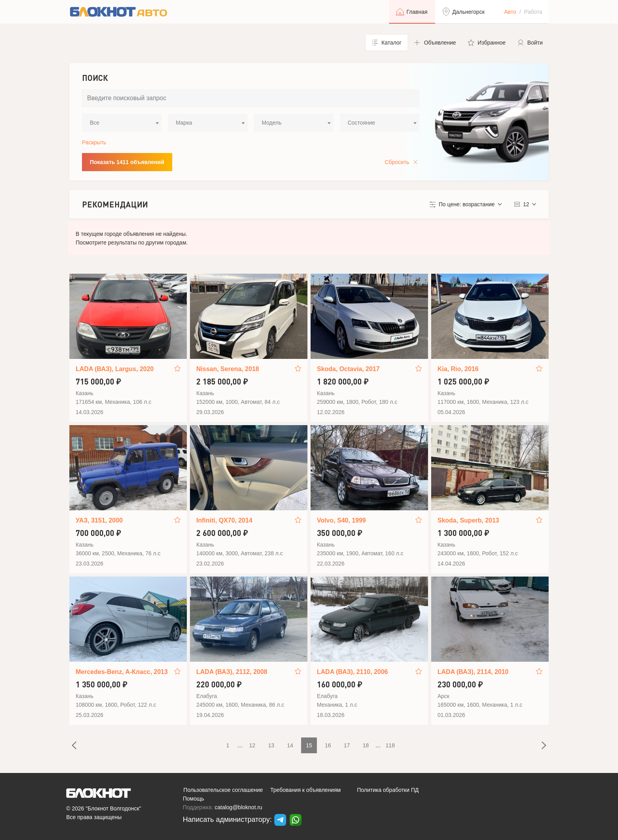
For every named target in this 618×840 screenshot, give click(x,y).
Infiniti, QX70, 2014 (224, 520)
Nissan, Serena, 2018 (228, 369)
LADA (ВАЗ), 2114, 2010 (473, 672)
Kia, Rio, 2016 (458, 369)
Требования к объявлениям (306, 790)
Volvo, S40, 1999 (341, 520)
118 (390, 745)
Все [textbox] (95, 123)
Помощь (194, 799)
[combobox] (122, 123)
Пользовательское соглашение (223, 790)
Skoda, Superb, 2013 (468, 520)
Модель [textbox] (272, 123)
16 (328, 745)
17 (347, 745)
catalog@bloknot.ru (239, 807)
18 (366, 745)
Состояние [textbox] (361, 123)
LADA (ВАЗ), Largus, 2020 (115, 369)
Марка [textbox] (184, 123)
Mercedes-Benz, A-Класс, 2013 (122, 672)
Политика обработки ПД (388, 790)
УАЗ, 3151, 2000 (99, 520)
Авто (510, 12)
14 (290, 745)
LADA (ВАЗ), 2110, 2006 (352, 672)
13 (271, 745)
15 (309, 745)
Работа (533, 12)
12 (252, 745)
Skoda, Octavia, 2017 (348, 369)
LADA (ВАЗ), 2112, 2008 (232, 672)
